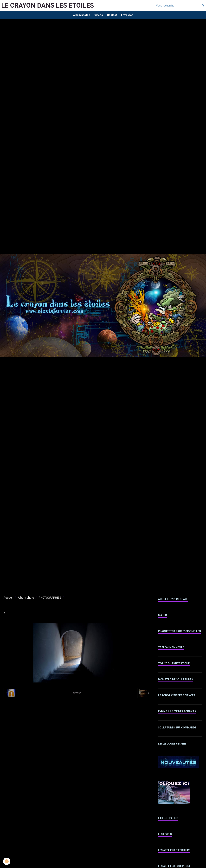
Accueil (8, 598)
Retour (77, 694)
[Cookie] (7, 861)
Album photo (26, 598)
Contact (112, 15)
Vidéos (98, 15)
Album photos (81, 15)
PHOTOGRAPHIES (50, 598)
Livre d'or (128, 15)
